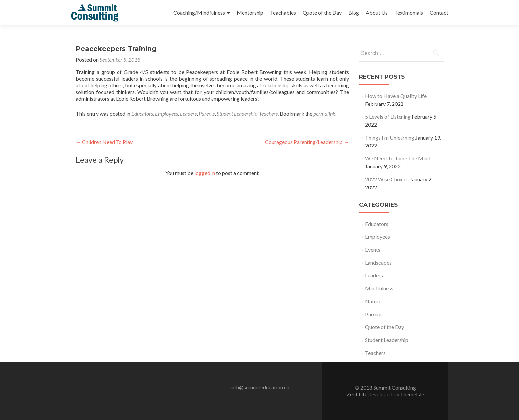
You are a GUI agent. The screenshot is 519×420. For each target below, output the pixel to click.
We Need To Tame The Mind (398, 158)
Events (373, 250)
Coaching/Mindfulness (199, 12)
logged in (205, 173)
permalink (324, 114)
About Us (377, 12)
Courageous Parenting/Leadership (307, 142)
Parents (207, 114)
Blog (354, 12)
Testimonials (409, 12)
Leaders (188, 114)
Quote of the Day (322, 12)
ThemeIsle (412, 394)
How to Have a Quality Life (396, 96)
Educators (142, 114)
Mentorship (250, 12)
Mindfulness (379, 288)
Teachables (283, 12)
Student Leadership (237, 114)
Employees (166, 114)
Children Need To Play (104, 142)
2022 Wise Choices (387, 179)
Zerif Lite (357, 394)
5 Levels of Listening (388, 117)
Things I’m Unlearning (390, 137)
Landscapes (378, 262)
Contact (439, 12)
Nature (373, 301)
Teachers (268, 114)
